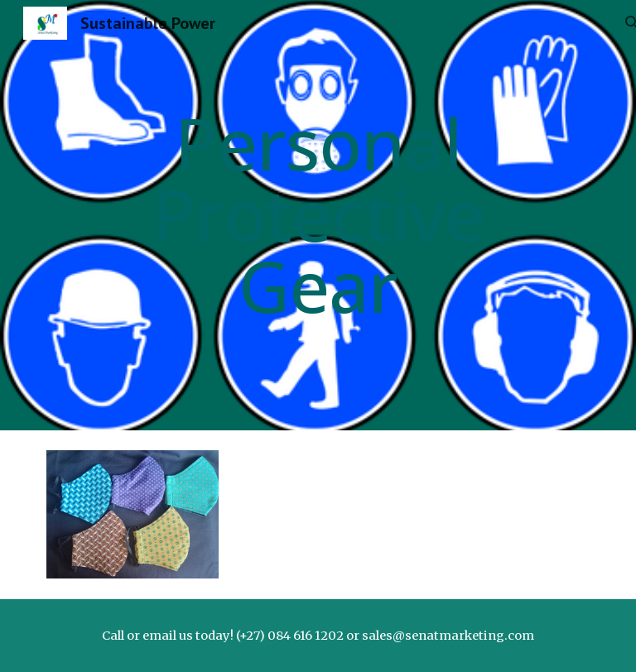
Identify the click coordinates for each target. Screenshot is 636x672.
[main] (318, 216)
